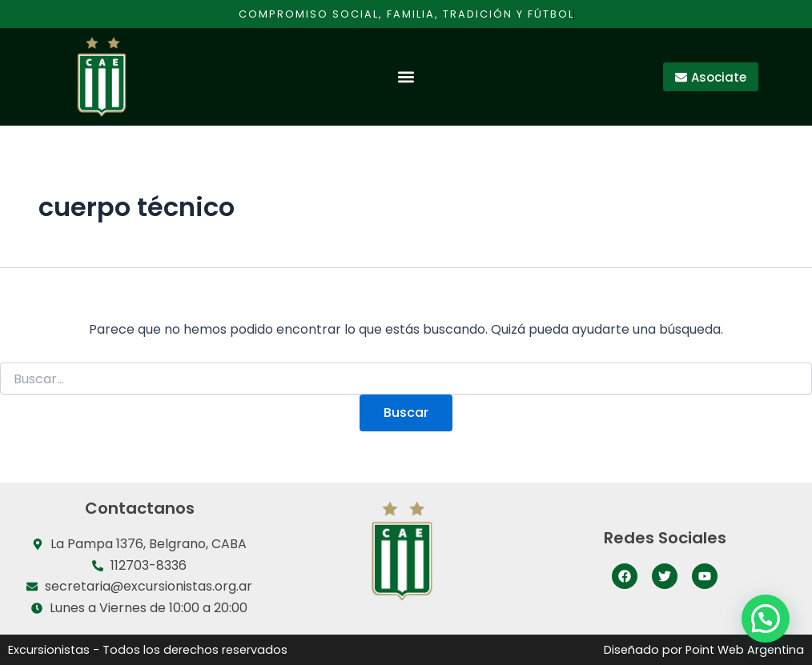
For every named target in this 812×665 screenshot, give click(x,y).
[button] (406, 77)
